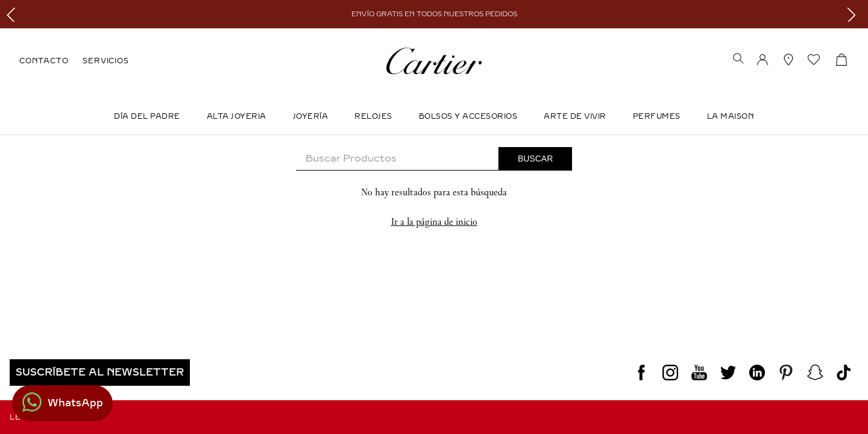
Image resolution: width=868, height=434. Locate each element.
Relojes (373, 116)
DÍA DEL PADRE (147, 116)
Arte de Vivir (575, 116)
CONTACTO (44, 61)
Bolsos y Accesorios (468, 116)
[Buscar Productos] (535, 159)
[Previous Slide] (14, 14)
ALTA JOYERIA (237, 116)
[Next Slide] (854, 14)
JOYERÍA (311, 116)
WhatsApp (75, 403)
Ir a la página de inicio (434, 222)
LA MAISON (731, 116)
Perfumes (657, 116)
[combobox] (434, 159)
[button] (738, 60)
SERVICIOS (105, 61)
